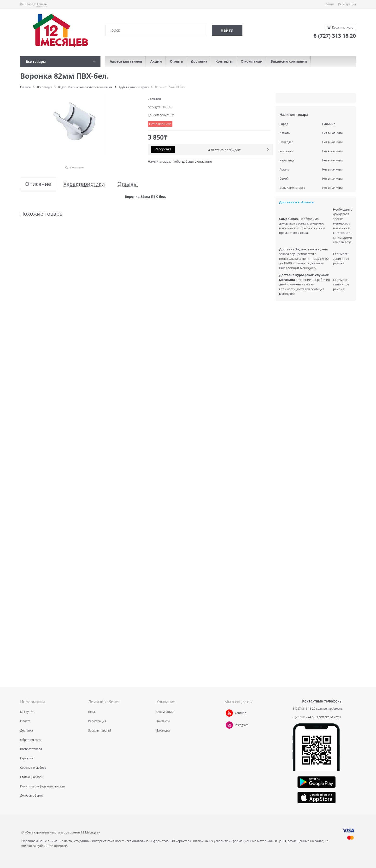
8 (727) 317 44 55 (304, 717)
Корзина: (342, 27)
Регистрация (347, 4)
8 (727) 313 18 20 (304, 709)
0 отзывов (154, 99)
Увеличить (77, 167)
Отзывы (127, 184)
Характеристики (84, 184)
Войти (330, 4)
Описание (38, 184)
